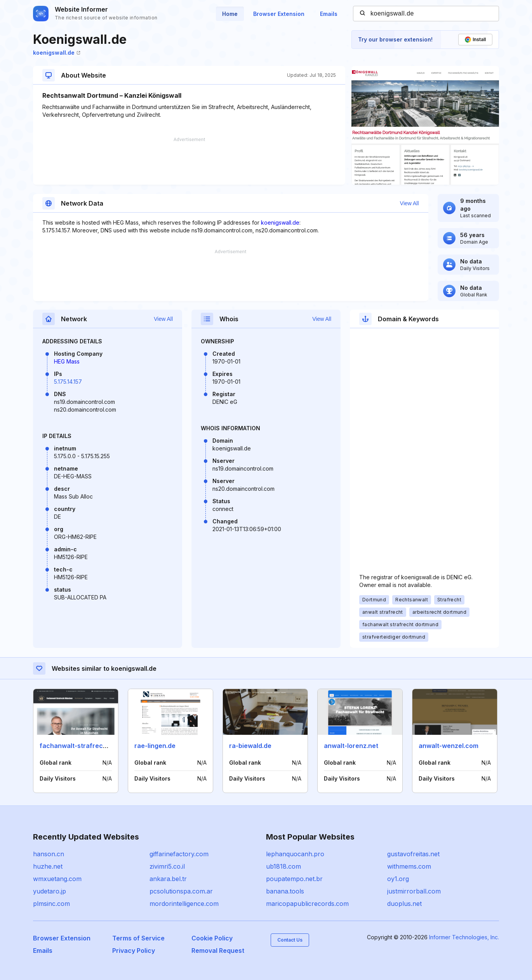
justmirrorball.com (414, 891)
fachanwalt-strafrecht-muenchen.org (98, 746)
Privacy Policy (134, 951)
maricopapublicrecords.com (307, 904)
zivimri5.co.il (167, 866)
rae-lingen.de (155, 746)
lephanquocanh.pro (295, 854)
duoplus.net (404, 904)
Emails (329, 14)
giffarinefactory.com (179, 854)
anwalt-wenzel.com (449, 746)
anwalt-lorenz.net (351, 746)
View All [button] (409, 203)
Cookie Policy (212, 938)
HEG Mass (67, 361)
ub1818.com (283, 866)
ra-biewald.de (250, 746)
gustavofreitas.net (413, 854)
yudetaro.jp (50, 891)
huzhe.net (48, 866)
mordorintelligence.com (184, 904)
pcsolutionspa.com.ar (181, 891)
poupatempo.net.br (294, 879)
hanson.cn (49, 854)
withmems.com (409, 866)
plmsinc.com (51, 904)
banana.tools (285, 891)
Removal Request (218, 951)
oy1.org (398, 879)
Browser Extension (279, 14)
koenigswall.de (57, 53)
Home (230, 14)
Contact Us (290, 940)
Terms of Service (138, 938)
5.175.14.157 (68, 382)
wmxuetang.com (57, 879)
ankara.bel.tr (168, 879)
